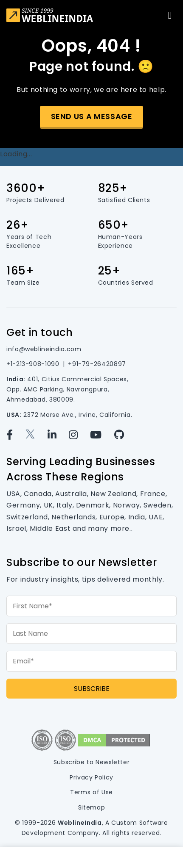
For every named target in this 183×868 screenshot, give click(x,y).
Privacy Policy (91, 777)
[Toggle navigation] (170, 15)
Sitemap (91, 807)
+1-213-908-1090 (33, 364)
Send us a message (92, 116)
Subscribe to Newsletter (92, 762)
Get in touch (40, 332)
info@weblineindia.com (44, 349)
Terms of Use (91, 792)
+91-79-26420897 (97, 364)
